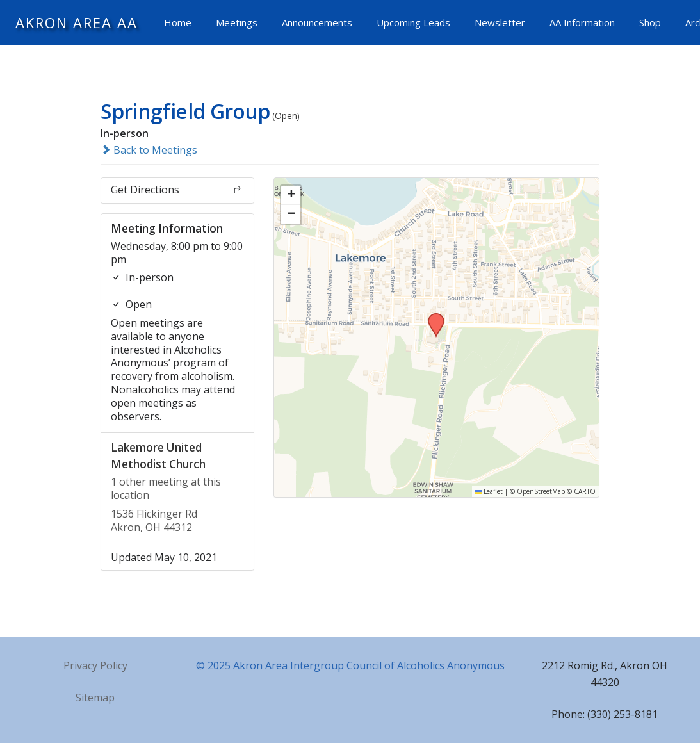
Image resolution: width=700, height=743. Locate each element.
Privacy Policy (95, 665)
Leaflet (489, 491)
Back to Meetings (149, 150)
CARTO (585, 491)
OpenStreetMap (541, 491)
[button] (432, 317)
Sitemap (95, 698)
